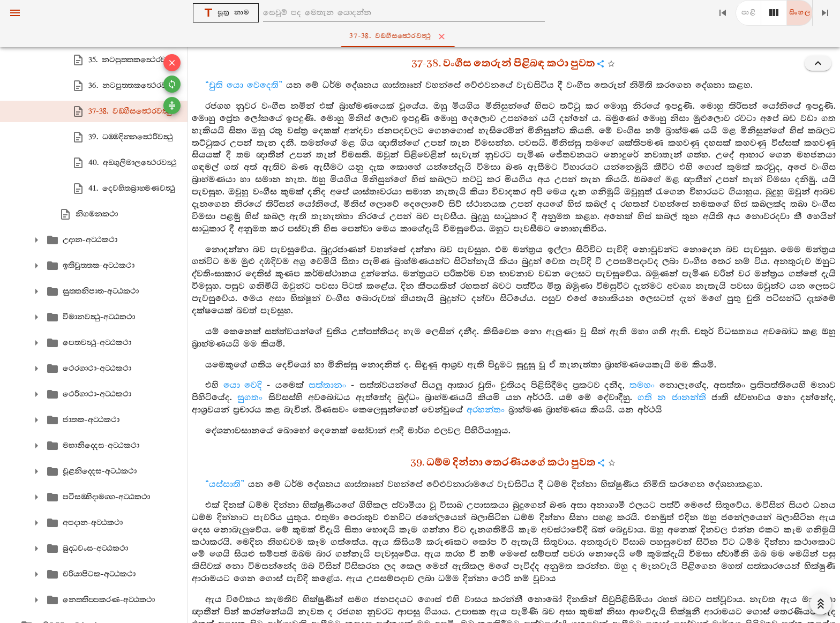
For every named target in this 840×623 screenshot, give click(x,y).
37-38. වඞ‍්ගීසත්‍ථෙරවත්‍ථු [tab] (422, 36)
